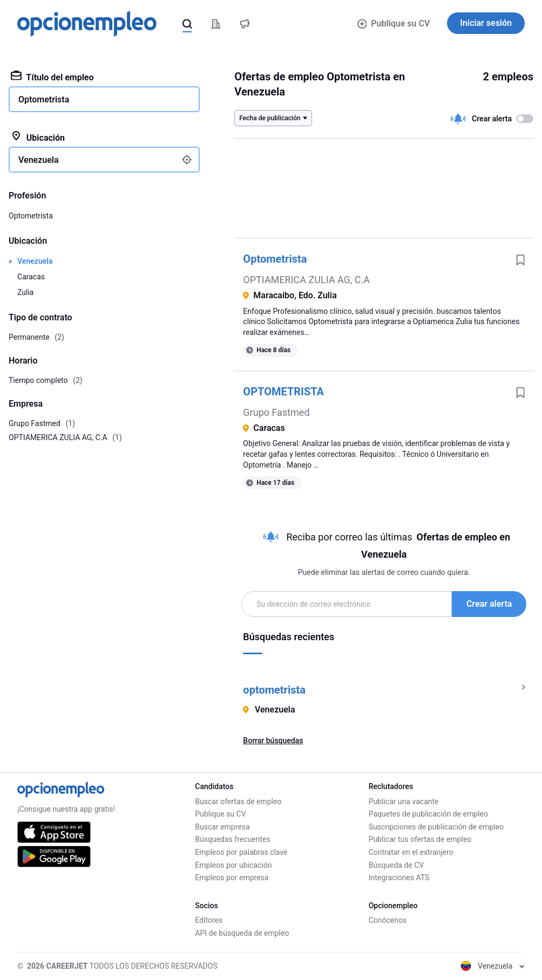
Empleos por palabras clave (241, 852)
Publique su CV (394, 23)
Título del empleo (52, 77)
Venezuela (35, 261)
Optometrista (275, 259)
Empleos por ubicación (233, 865)
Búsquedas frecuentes (232, 839)
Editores (209, 920)
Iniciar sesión (486, 23)
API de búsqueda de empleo (242, 933)
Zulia (25, 292)
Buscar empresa (222, 827)
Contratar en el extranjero (411, 852)
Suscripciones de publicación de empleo (436, 827)
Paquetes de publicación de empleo (428, 814)
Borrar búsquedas (273, 741)
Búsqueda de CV (397, 865)
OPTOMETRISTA (283, 392)
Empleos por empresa (232, 878)
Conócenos (388, 920)
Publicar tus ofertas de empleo (420, 839)
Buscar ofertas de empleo (238, 801)
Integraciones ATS (399, 878)
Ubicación (38, 137)
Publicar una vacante (404, 801)
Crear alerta (489, 604)
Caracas (31, 277)
